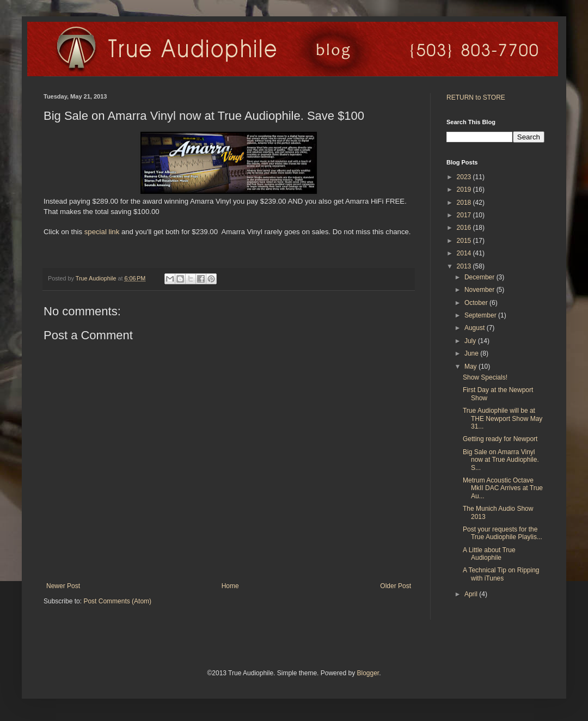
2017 (465, 215)
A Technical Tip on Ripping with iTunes (501, 574)
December (480, 277)
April (472, 594)
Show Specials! (485, 377)
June (472, 353)
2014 (465, 253)
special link (102, 232)
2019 (465, 190)
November (480, 290)
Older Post (396, 586)
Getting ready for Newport (500, 439)
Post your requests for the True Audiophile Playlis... (503, 533)
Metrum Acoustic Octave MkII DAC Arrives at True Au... (503, 488)
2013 (465, 266)
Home (230, 586)
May (471, 366)
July (471, 341)
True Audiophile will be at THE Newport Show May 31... (503, 418)
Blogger (368, 673)
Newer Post (63, 586)
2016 (465, 228)
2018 (465, 203)
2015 (465, 241)
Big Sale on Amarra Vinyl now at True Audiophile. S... (501, 460)
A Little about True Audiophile (489, 554)
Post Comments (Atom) (117, 601)
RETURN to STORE (476, 97)
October (477, 303)
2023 (465, 177)
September (481, 315)
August (476, 328)
